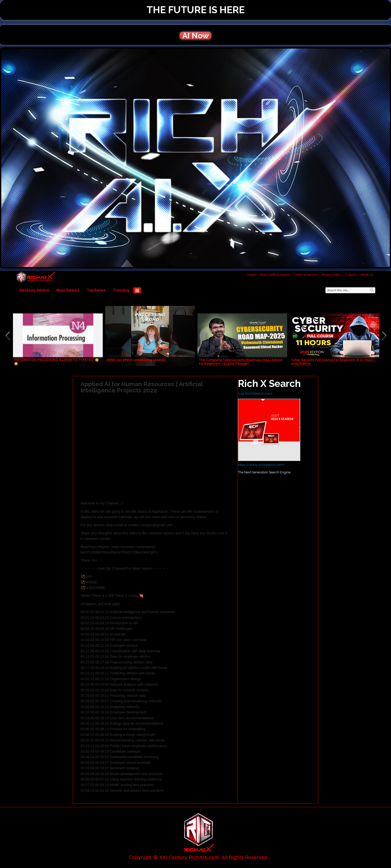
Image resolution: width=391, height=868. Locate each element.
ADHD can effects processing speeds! (136, 360)
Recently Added (34, 290)
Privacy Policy (331, 275)
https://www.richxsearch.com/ (261, 465)
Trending (121, 290)
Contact (351, 275)
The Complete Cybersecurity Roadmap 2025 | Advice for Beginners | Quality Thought (241, 362)
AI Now (195, 36)
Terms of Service (306, 275)
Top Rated (96, 290)
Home (251, 275)
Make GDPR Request (275, 275)
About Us (367, 275)
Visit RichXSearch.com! (255, 394)
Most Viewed (68, 290)
